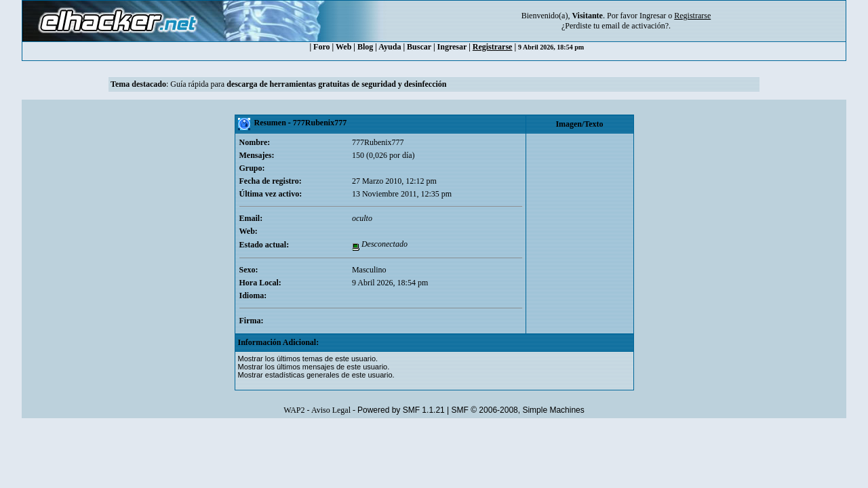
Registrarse (493, 47)
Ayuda (390, 47)
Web (343, 47)
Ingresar (653, 16)
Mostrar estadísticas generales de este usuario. (316, 375)
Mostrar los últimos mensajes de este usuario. (314, 367)
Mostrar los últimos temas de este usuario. (308, 359)
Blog (365, 47)
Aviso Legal (331, 410)
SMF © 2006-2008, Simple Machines (518, 410)
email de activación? (635, 26)
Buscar (419, 47)
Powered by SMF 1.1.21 (401, 410)
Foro (321, 47)
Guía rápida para (308, 84)
